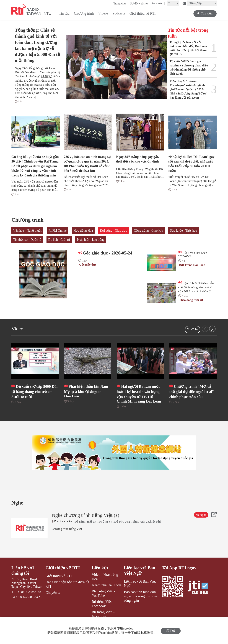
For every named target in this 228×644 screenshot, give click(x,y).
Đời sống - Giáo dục (113, 231)
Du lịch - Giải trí (59, 240)
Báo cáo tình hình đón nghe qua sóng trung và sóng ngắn (141, 601)
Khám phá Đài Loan (106, 590)
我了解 (171, 631)
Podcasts (158, 3)
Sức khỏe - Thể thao (183, 231)
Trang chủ (121, 3)
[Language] (202, 3)
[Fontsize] (173, 3)
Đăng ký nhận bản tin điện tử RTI (67, 589)
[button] (212, 329)
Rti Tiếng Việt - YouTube (103, 598)
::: (110, 3)
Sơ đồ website (140, 3)
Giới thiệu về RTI (63, 573)
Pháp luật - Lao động (91, 240)
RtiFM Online (58, 231)
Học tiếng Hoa (83, 231)
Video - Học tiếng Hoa (105, 581)
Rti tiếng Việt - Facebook (103, 609)
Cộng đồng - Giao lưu (148, 231)
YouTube (193, 329)
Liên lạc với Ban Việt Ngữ (140, 575)
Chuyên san (54, 597)
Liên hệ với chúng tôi (23, 575)
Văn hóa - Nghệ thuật (27, 231)
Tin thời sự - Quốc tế (27, 240)
